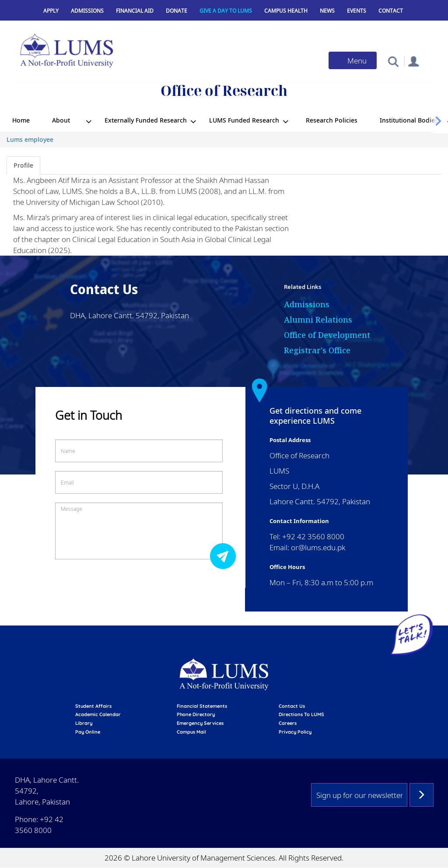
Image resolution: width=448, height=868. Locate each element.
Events (357, 11)
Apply (51, 11)
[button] (393, 61)
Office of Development (327, 335)
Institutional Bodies (409, 120)
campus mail (191, 732)
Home (21, 120)
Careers (288, 723)
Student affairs (93, 706)
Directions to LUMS (301, 714)
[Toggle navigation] (353, 60)
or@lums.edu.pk (318, 547)
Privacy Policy (295, 732)
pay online (88, 732)
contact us (292, 706)
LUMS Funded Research (244, 120)
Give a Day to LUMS (226, 11)
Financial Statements (202, 706)
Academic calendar (98, 714)
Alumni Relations (318, 320)
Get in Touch (89, 415)
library (84, 723)
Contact (391, 11)
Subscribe (422, 795)
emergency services (200, 723)
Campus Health (286, 11)
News (327, 11)
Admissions (87, 11)
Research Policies (332, 120)
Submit (225, 556)
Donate (177, 11)
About (61, 120)
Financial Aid (135, 11)
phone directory (196, 714)
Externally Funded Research (146, 120)
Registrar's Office (317, 350)
